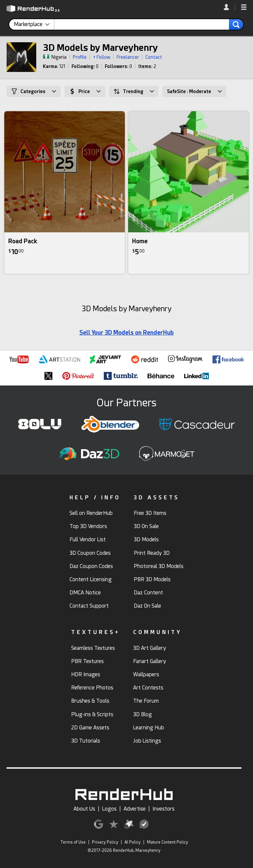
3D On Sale (146, 526)
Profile (80, 57)
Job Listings (147, 741)
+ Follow (102, 57)
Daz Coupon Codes (91, 566)
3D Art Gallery (150, 648)
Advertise (135, 809)
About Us (84, 809)
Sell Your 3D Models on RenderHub (126, 333)
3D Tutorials (86, 741)
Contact (154, 57)
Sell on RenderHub (91, 513)
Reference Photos (92, 688)
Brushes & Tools (90, 701)
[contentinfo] (34, 24)
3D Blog (142, 714)
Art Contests (148, 688)
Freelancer (128, 57)
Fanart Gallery (150, 661)
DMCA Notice (85, 593)
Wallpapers (146, 674)
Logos (109, 809)
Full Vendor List (88, 539)
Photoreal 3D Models (159, 566)
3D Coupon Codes (90, 553)
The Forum (146, 701)
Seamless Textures (93, 648)
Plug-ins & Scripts (92, 714)
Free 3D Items (150, 513)
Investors (164, 809)
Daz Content (148, 593)
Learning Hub (149, 728)
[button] (244, 8)
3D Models (146, 539)
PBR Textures (87, 661)
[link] (229, 7)
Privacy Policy (105, 842)
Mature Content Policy (168, 842)
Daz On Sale (147, 606)
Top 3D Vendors (88, 526)
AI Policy (133, 842)
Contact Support (89, 606)
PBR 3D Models (152, 579)
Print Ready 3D (152, 553)
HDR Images (86, 674)
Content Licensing (91, 579)
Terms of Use (73, 842)
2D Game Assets (90, 728)
